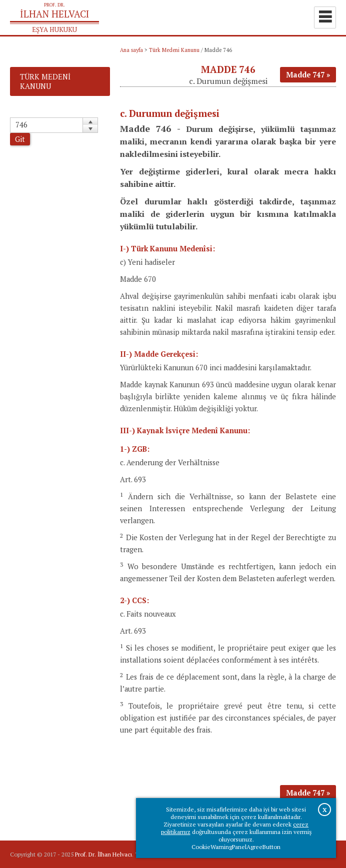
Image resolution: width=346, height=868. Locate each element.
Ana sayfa (131, 50)
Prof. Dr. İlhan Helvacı (103, 854)
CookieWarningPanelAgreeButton (236, 847)
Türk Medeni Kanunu (174, 50)
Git (20, 139)
